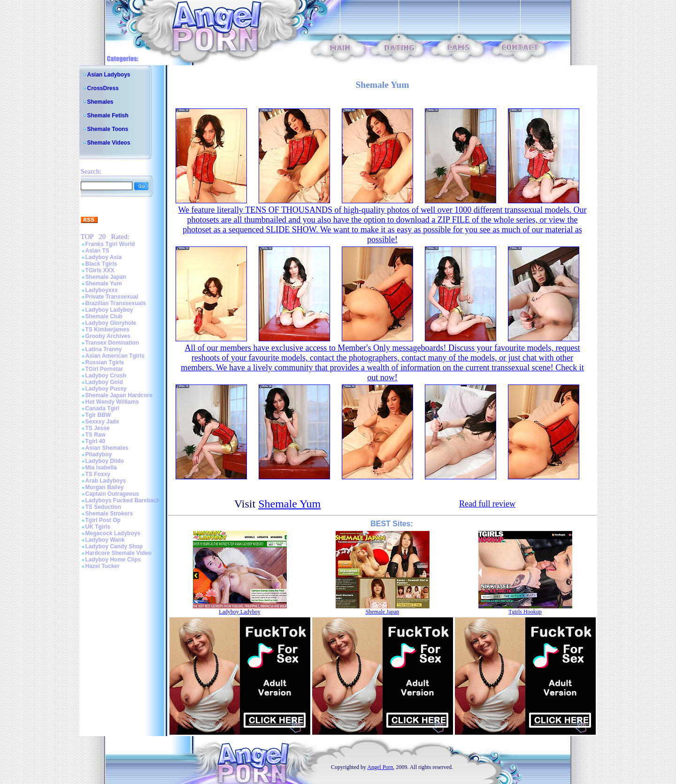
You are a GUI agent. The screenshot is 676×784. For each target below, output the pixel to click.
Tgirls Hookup (525, 612)
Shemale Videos (109, 143)
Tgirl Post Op (103, 520)
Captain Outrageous (112, 494)
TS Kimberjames (108, 330)
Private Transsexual (112, 297)
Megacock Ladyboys (113, 533)
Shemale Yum (104, 284)
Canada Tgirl (103, 408)
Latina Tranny (104, 349)
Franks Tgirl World (110, 244)
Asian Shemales (107, 448)
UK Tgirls (98, 527)
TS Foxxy (98, 474)
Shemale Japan (106, 277)
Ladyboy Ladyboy (109, 310)
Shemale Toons (108, 129)
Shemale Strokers (109, 514)
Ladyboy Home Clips (113, 560)
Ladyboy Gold (104, 382)
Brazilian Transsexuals (116, 303)
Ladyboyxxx (102, 290)
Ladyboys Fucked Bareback (123, 500)
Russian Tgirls (105, 362)
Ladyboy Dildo (105, 461)
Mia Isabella (101, 468)
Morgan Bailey (105, 487)
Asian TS (97, 251)
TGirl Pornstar (104, 369)
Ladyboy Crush (106, 376)
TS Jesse (98, 428)
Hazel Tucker (103, 566)
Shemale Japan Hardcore (119, 395)
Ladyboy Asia (104, 257)
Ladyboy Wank (105, 540)
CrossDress (103, 88)
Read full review (487, 504)
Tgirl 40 (96, 441)
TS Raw (96, 435)
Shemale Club (104, 316)
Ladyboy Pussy (106, 389)
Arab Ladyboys (106, 481)
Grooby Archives (108, 336)
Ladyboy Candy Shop (114, 546)
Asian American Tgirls (115, 356)
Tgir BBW (98, 415)
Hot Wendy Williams (112, 402)
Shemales (100, 102)
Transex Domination (112, 343)
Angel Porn (380, 767)
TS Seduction (104, 507)
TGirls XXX (100, 270)
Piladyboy (99, 454)
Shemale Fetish (108, 115)
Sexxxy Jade (102, 422)
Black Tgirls (101, 264)
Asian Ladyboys (109, 75)
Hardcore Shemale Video (119, 553)
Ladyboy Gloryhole (111, 323)
